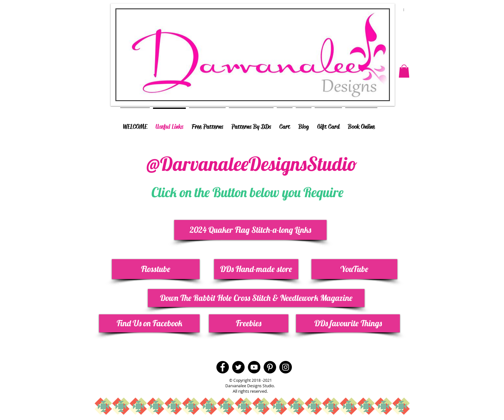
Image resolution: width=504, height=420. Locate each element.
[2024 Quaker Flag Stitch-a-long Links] (250, 230)
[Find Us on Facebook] (149, 323)
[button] (404, 71)
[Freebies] (249, 323)
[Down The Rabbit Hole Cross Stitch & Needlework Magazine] (256, 298)
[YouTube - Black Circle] (254, 367)
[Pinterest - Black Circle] (270, 367)
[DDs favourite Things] (348, 323)
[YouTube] (354, 269)
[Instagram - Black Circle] (286, 367)
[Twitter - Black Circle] (238, 367)
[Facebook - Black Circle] (223, 367)
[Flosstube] (156, 269)
